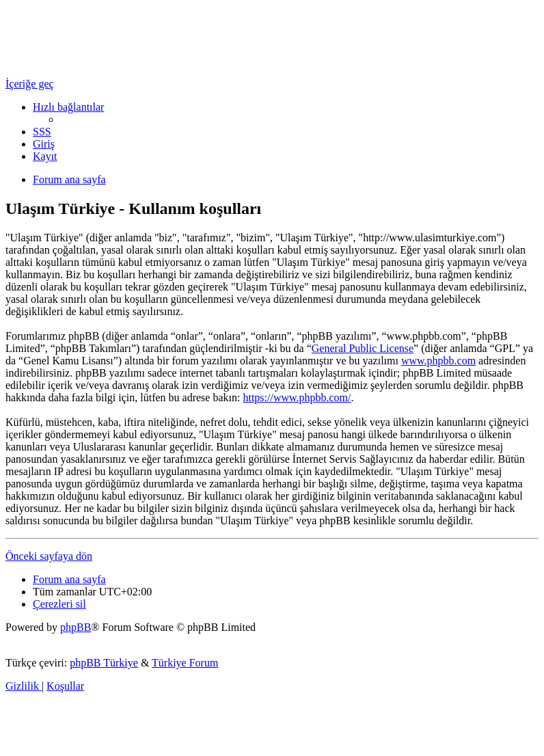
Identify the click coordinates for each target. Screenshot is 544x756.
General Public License (363, 348)
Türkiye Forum (185, 663)
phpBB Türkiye (104, 663)
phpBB (76, 627)
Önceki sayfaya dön (49, 556)
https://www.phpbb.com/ (297, 397)
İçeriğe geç (30, 84)
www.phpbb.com (438, 361)
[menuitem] (42, 132)
